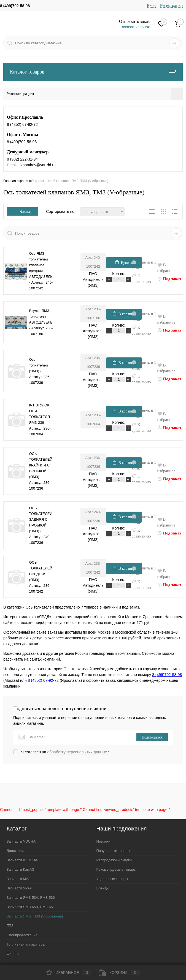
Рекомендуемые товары (117, 869)
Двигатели (15, 851)
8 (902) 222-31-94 (22, 159)
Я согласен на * (65, 752)
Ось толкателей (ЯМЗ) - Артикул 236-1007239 (40, 371)
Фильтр (23, 212)
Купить (124, 262)
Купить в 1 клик (144, 265)
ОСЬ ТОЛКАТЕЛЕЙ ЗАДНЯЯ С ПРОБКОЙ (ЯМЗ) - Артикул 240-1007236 (41, 525)
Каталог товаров (93, 72)
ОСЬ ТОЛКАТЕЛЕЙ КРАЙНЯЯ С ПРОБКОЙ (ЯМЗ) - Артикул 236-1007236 (41, 471)
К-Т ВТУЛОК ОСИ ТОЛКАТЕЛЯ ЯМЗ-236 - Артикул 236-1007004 (40, 420)
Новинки (103, 841)
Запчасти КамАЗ (20, 869)
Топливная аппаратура (26, 944)
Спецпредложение (22, 935)
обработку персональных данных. (78, 752)
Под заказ (169, 279)
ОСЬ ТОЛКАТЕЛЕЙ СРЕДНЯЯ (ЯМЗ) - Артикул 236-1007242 (41, 577)
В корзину (124, 314)
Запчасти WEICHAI (22, 860)
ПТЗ (10, 926)
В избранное (166, 268)
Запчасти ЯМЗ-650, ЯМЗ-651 (31, 907)
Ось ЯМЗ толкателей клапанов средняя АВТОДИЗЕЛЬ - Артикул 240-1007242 (41, 271)
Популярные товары (113, 851)
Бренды (103, 888)
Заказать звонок (135, 27)
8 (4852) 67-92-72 (22, 124)
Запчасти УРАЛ (19, 888)
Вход (152, 6)
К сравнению (141, 279)
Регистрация (171, 6)
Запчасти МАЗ (19, 879)
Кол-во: (119, 274)
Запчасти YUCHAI (22, 841)
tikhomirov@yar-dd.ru (37, 165)
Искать (177, 233)
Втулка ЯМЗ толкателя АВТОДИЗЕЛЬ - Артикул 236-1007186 (41, 322)
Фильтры (14, 954)
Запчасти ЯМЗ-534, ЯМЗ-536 (31, 898)
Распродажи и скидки (114, 860)
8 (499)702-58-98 (15, 6)
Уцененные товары (112, 879)
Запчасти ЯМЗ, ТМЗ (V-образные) (35, 916)
